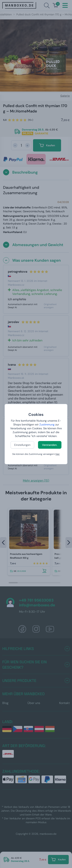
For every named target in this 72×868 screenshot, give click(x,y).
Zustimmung (47, 424)
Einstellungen (22, 445)
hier (58, 454)
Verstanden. (50, 445)
